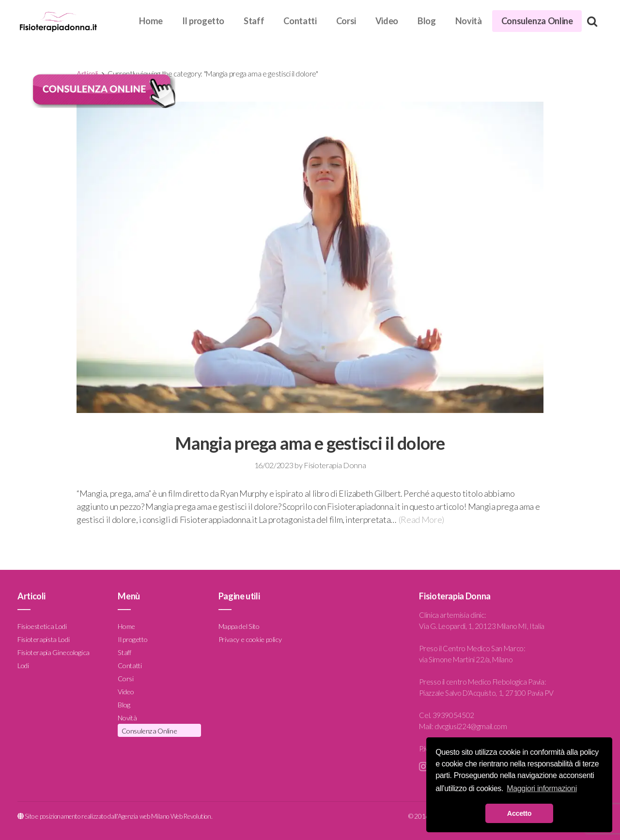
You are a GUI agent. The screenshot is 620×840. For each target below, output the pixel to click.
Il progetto (203, 21)
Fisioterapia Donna (335, 465)
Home (151, 21)
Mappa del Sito (239, 626)
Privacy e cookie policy (250, 639)
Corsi (346, 21)
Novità (469, 21)
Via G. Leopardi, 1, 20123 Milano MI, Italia (482, 626)
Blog (427, 21)
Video (387, 21)
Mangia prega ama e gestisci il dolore (310, 443)
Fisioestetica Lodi (42, 626)
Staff (254, 21)
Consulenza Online (537, 21)
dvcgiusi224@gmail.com (471, 726)
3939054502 (453, 715)
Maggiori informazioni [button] (542, 788)
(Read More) (421, 519)
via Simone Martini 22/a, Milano (466, 659)
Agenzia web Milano (144, 816)
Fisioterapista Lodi (43, 639)
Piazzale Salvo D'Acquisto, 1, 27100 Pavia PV (486, 693)
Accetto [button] (519, 813)
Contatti (300, 21)
